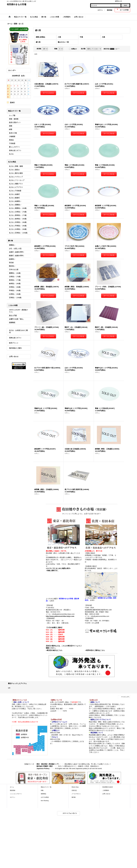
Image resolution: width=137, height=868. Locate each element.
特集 (42, 790)
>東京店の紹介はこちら (54, 650)
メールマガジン (76, 794)
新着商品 (43, 794)
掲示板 (74, 797)
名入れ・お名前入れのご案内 (18, 331)
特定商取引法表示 (108, 787)
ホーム (12, 787)
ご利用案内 (106, 790)
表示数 (39, 49)
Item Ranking (45, 801)
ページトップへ (125, 697)
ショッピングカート (16, 794)
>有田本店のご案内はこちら (95, 650)
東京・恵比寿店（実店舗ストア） (48, 764)
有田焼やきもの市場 (17, 4)
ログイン (100, 10)
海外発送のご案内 (15, 348)
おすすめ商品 (45, 797)
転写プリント (14, 343)
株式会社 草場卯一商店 (45, 766)
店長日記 (74, 790)
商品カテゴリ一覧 (46, 787)
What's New (75, 787)
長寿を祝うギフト (15, 338)
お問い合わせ (14, 356)
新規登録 (110, 10)
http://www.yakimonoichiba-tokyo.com (60, 616)
